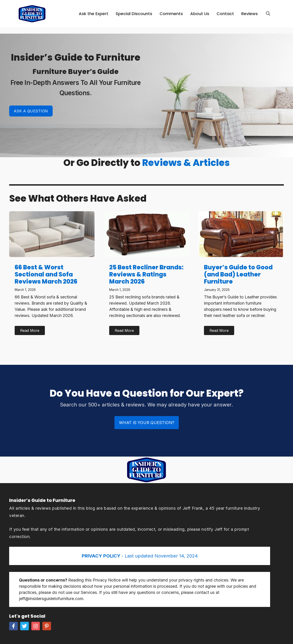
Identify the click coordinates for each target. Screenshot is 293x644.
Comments (171, 14)
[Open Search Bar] (268, 14)
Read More (30, 330)
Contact (225, 14)
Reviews (250, 14)
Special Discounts (134, 14)
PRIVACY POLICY (102, 556)
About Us (200, 14)
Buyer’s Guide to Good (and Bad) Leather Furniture (238, 274)
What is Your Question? (147, 423)
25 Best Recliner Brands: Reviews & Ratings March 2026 (146, 274)
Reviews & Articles (186, 163)
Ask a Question (31, 111)
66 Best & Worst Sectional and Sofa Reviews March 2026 (46, 274)
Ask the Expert (94, 14)
